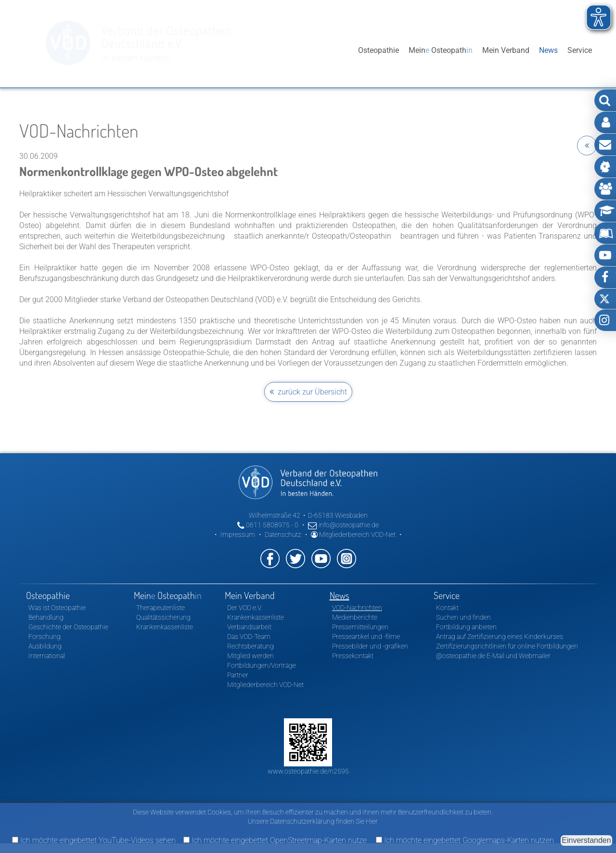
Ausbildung (45, 646)
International (47, 656)
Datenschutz (283, 535)
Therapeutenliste (160, 608)
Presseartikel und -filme (366, 637)
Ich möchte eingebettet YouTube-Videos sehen (94, 840)
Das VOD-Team (249, 637)
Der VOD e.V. (244, 608)
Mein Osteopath (441, 50)
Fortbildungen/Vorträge (262, 665)
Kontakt (447, 608)
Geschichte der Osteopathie (68, 627)
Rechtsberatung (250, 646)
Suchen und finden (463, 617)
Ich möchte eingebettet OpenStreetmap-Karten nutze (275, 840)
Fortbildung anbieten (466, 627)
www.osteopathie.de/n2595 (308, 771)
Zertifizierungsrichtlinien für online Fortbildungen (507, 646)
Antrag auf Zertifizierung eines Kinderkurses (500, 637)
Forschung (45, 637)
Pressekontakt (353, 656)
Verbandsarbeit (249, 627)
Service (580, 50)
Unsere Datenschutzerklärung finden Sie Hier (313, 821)
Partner (238, 675)
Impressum (238, 535)
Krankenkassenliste (165, 627)
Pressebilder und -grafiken (370, 646)
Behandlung (46, 617)
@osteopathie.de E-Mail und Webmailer (493, 656)
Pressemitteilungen (360, 627)
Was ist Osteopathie (57, 608)
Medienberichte (355, 617)
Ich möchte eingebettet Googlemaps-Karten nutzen (465, 840)
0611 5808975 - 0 (268, 525)
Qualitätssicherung (163, 617)
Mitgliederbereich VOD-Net (353, 535)
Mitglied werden (250, 656)
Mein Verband (506, 50)
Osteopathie (379, 50)
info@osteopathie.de (343, 525)
